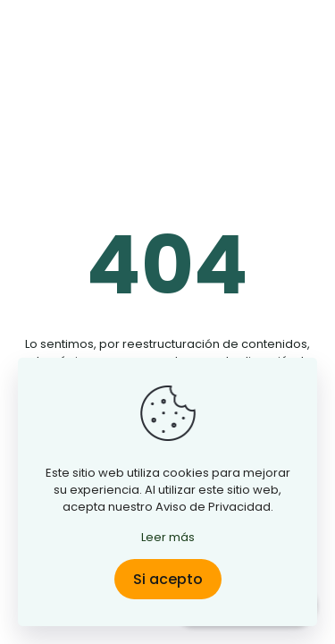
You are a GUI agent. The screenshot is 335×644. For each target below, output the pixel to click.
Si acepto (168, 579)
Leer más (168, 537)
